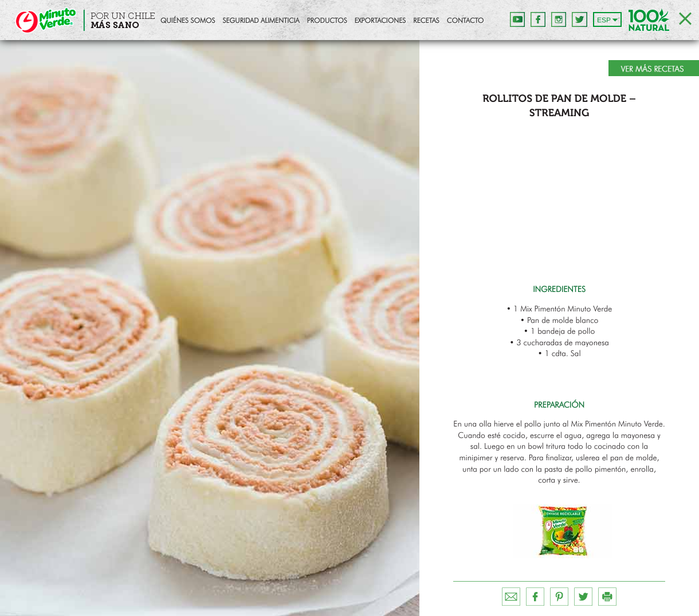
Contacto (465, 21)
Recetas (426, 21)
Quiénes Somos (188, 21)
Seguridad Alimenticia (261, 21)
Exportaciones (380, 21)
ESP (604, 20)
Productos (327, 21)
